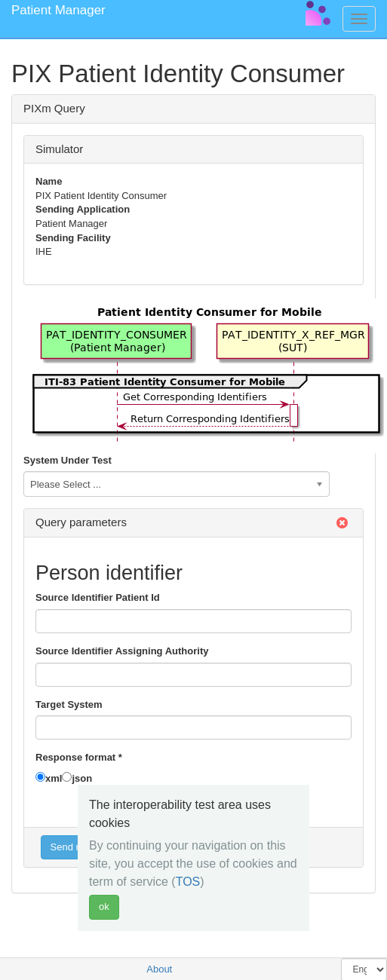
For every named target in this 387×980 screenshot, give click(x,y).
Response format (79, 757)
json (82, 778)
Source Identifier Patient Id (98, 597)
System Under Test (68, 460)
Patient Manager (58, 10)
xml (54, 778)
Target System (69, 704)
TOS (188, 882)
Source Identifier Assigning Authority (122, 651)
